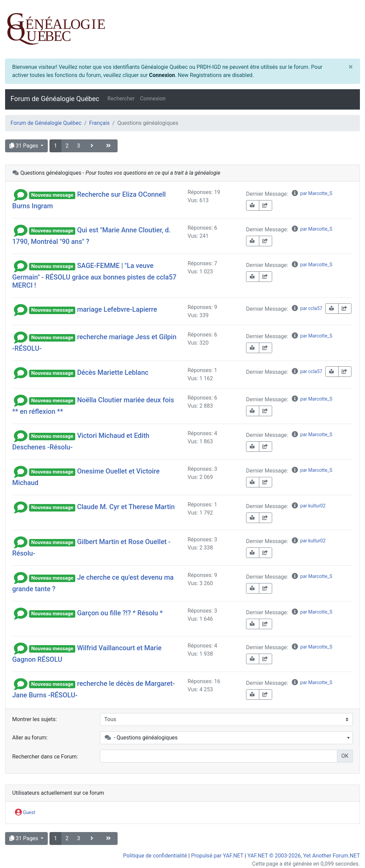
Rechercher (121, 99)
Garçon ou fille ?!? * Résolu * (120, 613)
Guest (25, 813)
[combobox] (226, 738)
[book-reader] (253, 205)
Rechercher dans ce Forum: (45, 757)
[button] (21, 194)
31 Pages (24, 146)
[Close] (351, 67)
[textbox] (226, 738)
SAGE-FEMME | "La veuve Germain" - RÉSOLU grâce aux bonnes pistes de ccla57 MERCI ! (94, 275)
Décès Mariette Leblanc (113, 372)
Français (99, 123)
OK (345, 756)
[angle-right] (93, 146)
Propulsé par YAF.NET (217, 856)
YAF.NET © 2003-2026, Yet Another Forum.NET (304, 856)
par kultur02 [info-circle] (308, 506)
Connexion (162, 75)
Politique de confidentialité (155, 856)
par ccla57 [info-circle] (307, 308)
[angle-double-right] (109, 146)
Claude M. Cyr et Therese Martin (126, 507)
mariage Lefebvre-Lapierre (117, 309)
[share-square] (266, 205)
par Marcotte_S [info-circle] (312, 193)
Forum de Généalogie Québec (55, 99)
